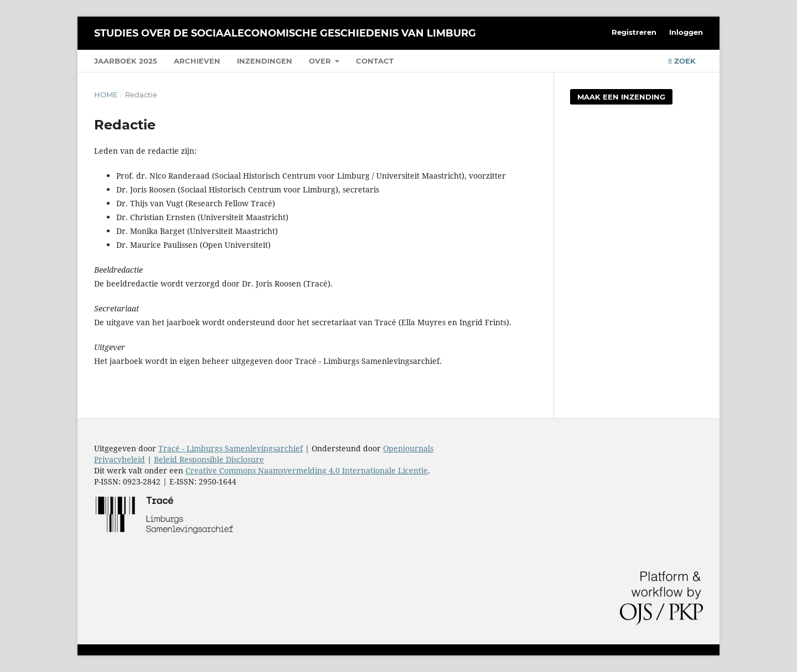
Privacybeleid (120, 459)
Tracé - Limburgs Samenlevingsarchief (231, 448)
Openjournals (408, 448)
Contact (375, 61)
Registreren (634, 32)
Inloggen (686, 32)
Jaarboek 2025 (126, 61)
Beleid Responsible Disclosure (209, 459)
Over (321, 61)
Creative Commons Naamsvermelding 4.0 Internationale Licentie (307, 470)
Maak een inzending (621, 97)
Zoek (682, 61)
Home (106, 95)
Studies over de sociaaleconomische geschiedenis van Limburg (285, 33)
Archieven (197, 61)
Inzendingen (265, 61)
